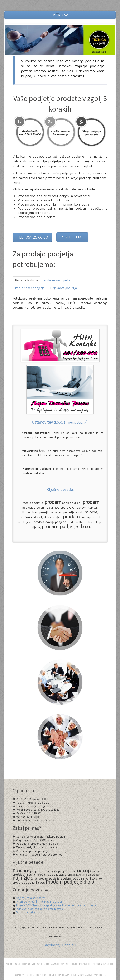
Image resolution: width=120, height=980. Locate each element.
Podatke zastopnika (57, 280)
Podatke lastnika (27, 280)
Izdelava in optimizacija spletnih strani (40, 909)
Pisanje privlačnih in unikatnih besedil (39, 901)
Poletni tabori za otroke (31, 912)
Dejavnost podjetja (64, 288)
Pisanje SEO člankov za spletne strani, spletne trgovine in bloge (56, 905)
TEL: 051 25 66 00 (32, 237)
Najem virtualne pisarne (31, 898)
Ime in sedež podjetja (30, 288)
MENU (60, 15)
